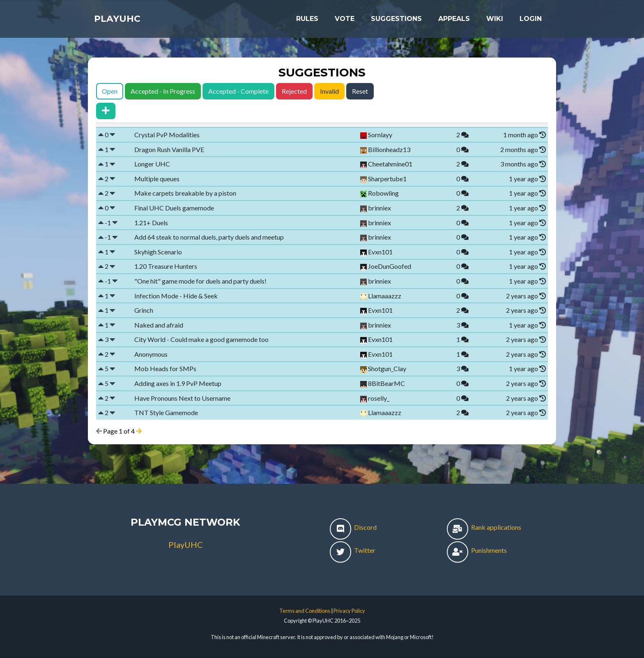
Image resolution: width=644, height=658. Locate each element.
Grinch (144, 310)
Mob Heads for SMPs (165, 368)
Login (531, 21)
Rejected (294, 91)
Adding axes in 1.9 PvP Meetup (178, 383)
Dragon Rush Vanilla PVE (169, 149)
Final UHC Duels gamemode (174, 208)
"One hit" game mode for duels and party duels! (200, 281)
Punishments (477, 550)
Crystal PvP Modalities (167, 135)
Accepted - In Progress (163, 91)
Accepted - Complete (238, 91)
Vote (345, 21)
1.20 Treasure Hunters (166, 266)
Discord (353, 527)
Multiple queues (157, 179)
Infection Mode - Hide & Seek (176, 296)
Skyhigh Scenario (158, 252)
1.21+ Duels (151, 223)
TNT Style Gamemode (166, 412)
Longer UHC (152, 164)
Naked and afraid (159, 325)
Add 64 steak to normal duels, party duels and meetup (209, 237)
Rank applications (484, 527)
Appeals (454, 21)
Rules (307, 21)
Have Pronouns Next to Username (182, 398)
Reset (360, 91)
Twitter (353, 550)
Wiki (495, 21)
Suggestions (396, 21)
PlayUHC (123, 21)
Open (110, 91)
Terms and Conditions (305, 611)
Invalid (329, 91)
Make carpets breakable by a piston (185, 193)
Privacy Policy (349, 611)
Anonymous (151, 354)
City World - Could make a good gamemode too (201, 339)
